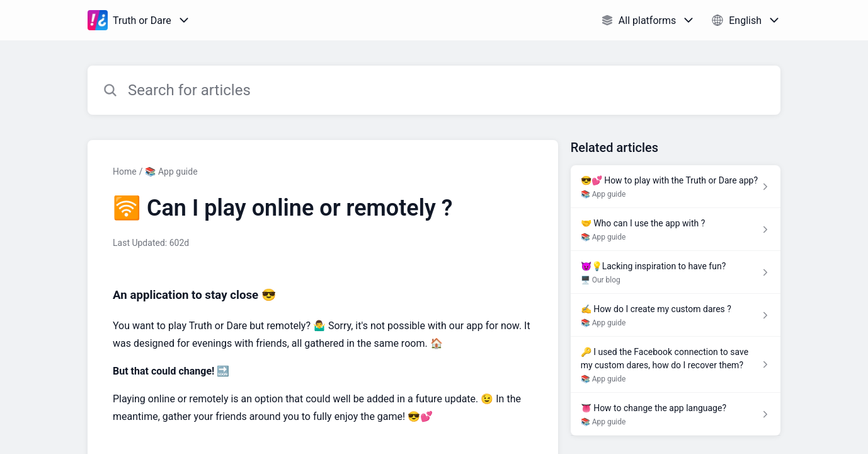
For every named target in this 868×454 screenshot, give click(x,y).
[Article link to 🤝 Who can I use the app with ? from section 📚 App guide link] (676, 230)
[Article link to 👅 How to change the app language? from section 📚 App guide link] (676, 414)
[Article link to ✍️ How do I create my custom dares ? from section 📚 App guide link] (676, 315)
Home (125, 172)
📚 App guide (171, 172)
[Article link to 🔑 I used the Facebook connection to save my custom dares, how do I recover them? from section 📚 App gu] (676, 365)
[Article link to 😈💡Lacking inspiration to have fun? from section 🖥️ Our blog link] (676, 272)
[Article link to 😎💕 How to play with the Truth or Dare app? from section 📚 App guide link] (676, 187)
